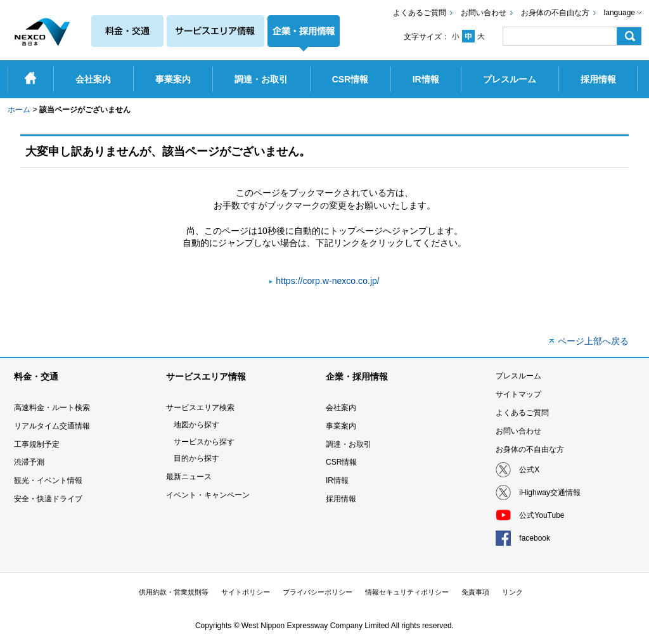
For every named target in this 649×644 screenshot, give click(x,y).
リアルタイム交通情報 (52, 426)
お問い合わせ (484, 13)
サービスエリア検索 (200, 408)
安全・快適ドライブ (48, 499)
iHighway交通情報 (550, 493)
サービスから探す (204, 442)
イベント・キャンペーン (208, 495)
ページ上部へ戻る (593, 341)
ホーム (19, 110)
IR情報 (337, 480)
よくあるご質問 (420, 13)
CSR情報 (341, 462)
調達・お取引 (349, 444)
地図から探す (196, 425)
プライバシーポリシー (318, 592)
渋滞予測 (29, 462)
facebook (535, 538)
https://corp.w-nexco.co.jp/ (328, 281)
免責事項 (475, 592)
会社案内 (341, 408)
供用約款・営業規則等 (174, 592)
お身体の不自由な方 (555, 13)
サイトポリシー (246, 592)
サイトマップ (518, 394)
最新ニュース (189, 477)
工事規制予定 (37, 444)
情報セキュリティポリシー (407, 592)
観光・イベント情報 (48, 480)
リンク (512, 592)
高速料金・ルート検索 (52, 408)
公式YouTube (542, 515)
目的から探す (196, 458)
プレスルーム (518, 376)
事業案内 (341, 426)
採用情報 (341, 499)
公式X (529, 470)
